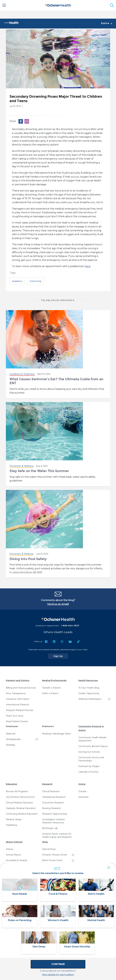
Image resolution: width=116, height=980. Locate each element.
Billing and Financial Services (21, 688)
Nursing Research (52, 808)
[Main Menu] (4, 5)
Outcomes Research (53, 803)
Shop (45, 842)
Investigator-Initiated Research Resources (53, 821)
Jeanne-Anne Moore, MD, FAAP (27, 572)
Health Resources (88, 681)
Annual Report (14, 855)
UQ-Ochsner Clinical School (20, 797)
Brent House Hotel (52, 860)
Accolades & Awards (16, 860)
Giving (82, 784)
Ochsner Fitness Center (55, 855)
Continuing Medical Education (22, 814)
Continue (58, 964)
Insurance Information (18, 699)
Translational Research (54, 797)
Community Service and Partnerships (91, 759)
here (88, 266)
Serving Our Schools (89, 752)
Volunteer (84, 797)
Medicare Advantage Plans (56, 734)
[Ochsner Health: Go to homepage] (58, 5)
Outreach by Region (89, 766)
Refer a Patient (50, 694)
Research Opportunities (55, 814)
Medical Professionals (54, 681)
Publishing (11, 825)
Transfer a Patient (51, 688)
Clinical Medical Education (19, 803)
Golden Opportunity (89, 694)
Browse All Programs (17, 792)
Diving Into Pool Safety (28, 559)
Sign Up (61, 656)
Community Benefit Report (93, 746)
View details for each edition (58, 974)
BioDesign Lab (50, 828)
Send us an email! (58, 604)
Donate (82, 792)
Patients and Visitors (18, 681)
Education (12, 784)
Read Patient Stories (17, 722)
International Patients (17, 705)
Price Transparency (16, 694)
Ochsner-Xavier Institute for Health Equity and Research (57, 836)
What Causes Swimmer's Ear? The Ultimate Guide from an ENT (56, 381)
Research (47, 784)
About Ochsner (14, 842)
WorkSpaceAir (13, 739)
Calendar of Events (88, 772)
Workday (11, 745)
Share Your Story (15, 716)
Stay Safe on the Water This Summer (39, 471)
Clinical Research (51, 792)
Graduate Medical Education (21, 808)
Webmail (11, 734)
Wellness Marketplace (90, 699)
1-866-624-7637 (70, 626)
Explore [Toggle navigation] (107, 24)
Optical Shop (49, 849)
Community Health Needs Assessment (92, 739)
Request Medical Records (19, 710)
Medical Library (14, 820)
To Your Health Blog (89, 688)
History (10, 849)
